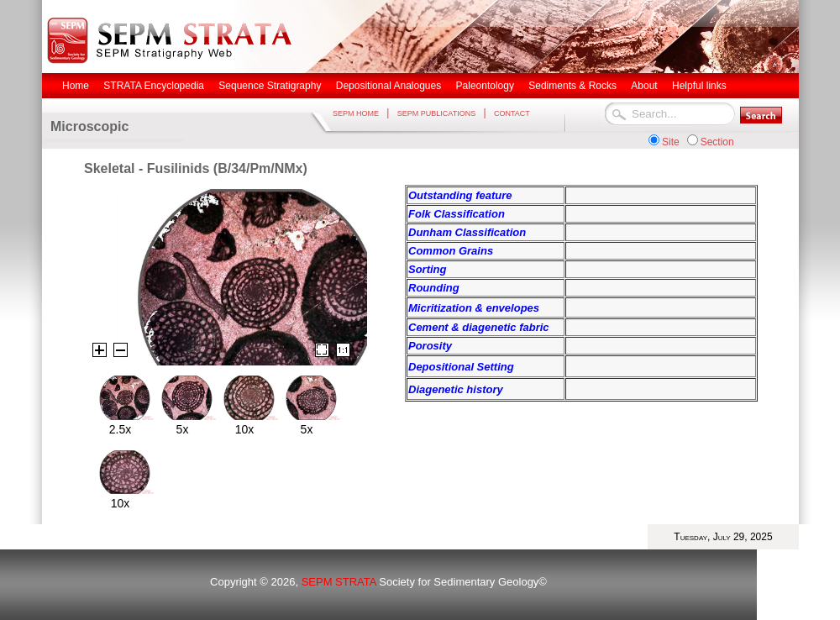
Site (671, 142)
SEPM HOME (356, 113)
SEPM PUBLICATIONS (436, 113)
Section (717, 142)
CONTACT (512, 113)
